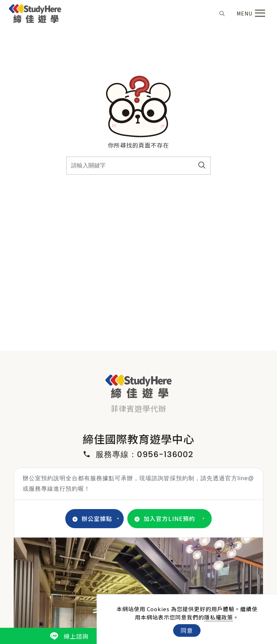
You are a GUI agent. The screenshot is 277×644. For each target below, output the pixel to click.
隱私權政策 (219, 617)
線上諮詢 (69, 636)
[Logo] (35, 12)
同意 (187, 630)
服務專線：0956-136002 (138, 455)
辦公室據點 (92, 519)
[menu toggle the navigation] (250, 13)
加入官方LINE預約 (165, 519)
